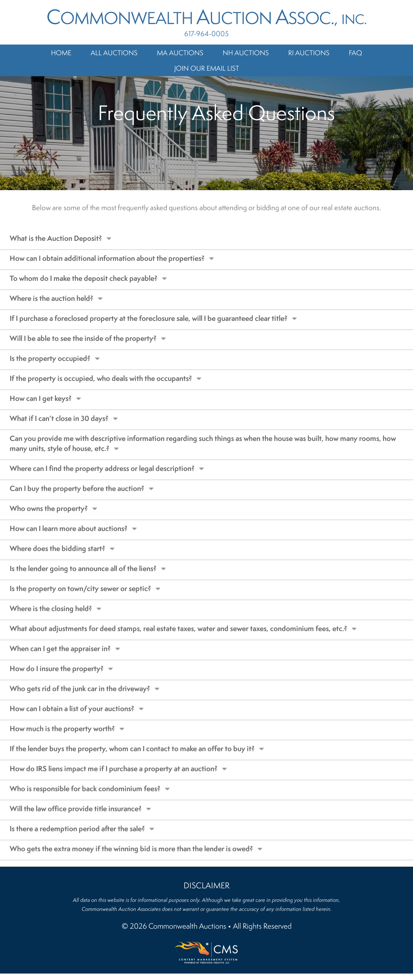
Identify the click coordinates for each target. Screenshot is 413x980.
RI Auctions (309, 53)
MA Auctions (180, 53)
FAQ (355, 53)
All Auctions (114, 53)
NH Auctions (246, 53)
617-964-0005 (206, 33)
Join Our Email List (207, 68)
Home (61, 53)
